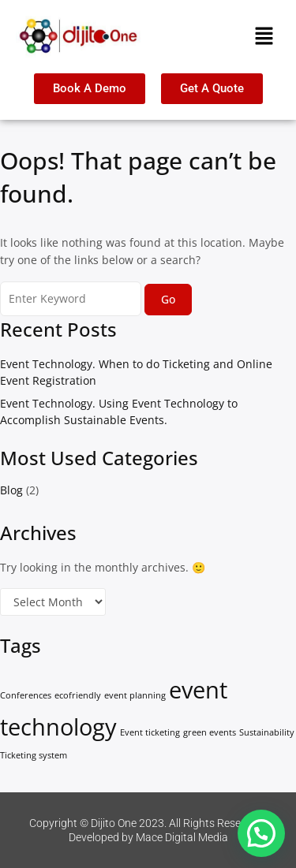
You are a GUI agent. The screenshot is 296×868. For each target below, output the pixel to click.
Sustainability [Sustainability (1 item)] (267, 732)
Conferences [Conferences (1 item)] (26, 695)
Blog (11, 490)
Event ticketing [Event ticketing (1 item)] (150, 732)
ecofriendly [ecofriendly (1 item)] (78, 695)
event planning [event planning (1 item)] (135, 695)
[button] (264, 36)
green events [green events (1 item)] (210, 732)
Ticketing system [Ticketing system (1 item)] (34, 755)
